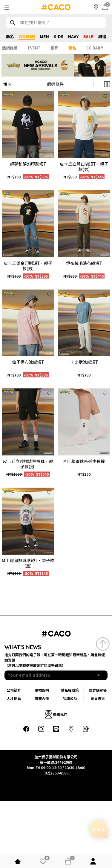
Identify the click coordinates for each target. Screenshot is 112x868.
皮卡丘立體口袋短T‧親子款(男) (84, 167)
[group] (28, 125)
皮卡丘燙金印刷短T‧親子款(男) (28, 266)
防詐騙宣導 (98, 690)
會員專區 (98, 698)
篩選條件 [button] (56, 84)
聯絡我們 (56, 714)
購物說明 (42, 690)
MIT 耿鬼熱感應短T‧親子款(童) (28, 563)
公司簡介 (14, 690)
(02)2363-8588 (56, 773)
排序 (7, 84)
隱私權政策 (70, 690)
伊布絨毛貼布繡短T (84, 263)
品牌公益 (70, 698)
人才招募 (14, 698)
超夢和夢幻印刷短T (28, 164)
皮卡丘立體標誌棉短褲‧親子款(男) (28, 464)
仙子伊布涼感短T (28, 362)
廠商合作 (42, 698)
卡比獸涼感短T (84, 362)
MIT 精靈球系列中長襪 (84, 461)
